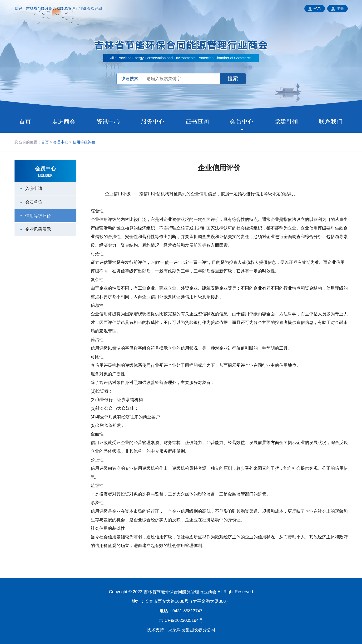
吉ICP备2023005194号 (181, 620)
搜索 (233, 79)
